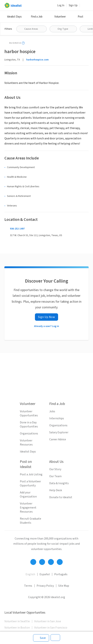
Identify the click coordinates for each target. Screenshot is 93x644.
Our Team (55, 476)
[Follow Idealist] (33, 562)
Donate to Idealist (61, 497)
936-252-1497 (17, 229)
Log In (61, 5)
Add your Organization (28, 495)
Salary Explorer (59, 432)
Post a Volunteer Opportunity (30, 483)
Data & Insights (59, 483)
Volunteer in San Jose (48, 621)
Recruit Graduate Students (31, 521)
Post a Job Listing (31, 474)
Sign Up (73, 5)
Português (61, 574)
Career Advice (58, 439)
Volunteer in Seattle (17, 621)
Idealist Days (14, 17)
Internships (57, 418)
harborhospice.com (37, 60)
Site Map (64, 586)
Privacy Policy (45, 586)
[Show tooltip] (23, 43)
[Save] (41, 638)
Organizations (29, 434)
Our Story (55, 469)
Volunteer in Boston (17, 628)
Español (45, 574)
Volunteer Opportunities (29, 413)
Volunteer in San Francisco (51, 628)
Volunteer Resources (26, 443)
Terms (28, 586)
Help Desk (56, 490)
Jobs (52, 411)
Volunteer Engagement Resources (28, 508)
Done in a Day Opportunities (29, 424)
